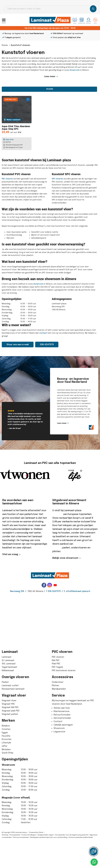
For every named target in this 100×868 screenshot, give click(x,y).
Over (75, 21)
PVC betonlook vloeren (64, 670)
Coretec (6, 729)
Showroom (59, 728)
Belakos (6, 726)
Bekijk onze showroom (65, 558)
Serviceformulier (62, 718)
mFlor (5, 746)
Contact (58, 721)
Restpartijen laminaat (13, 689)
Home (5, 45)
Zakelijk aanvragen (63, 725)
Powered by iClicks (36, 832)
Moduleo (6, 749)
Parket (5, 682)
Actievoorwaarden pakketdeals (81, 837)
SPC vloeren (58, 179)
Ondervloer (58, 682)
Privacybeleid (15, 835)
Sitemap (5, 835)
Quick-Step (8, 753)
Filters (49, 89)
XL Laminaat (8, 660)
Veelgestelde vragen (46, 835)
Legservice (59, 732)
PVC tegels (57, 667)
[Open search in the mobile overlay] (50, 9)
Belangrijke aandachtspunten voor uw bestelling (49, 837)
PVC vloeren (7, 179)
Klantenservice (61, 711)
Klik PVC (56, 660)
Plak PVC (56, 664)
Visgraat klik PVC (10, 707)
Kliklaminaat (8, 670)
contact (43, 333)
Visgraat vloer (9, 701)
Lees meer (50, 76)
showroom (75, 70)
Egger (5, 733)
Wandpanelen (59, 689)
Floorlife (6, 736)
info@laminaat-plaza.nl (78, 591)
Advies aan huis (62, 708)
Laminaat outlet (10, 685)
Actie (95, 21)
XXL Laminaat (9, 664)
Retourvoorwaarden (21, 837)
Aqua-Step (8, 140)
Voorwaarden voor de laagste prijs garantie (72, 835)
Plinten (55, 685)
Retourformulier (62, 715)
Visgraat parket (10, 714)
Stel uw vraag (10, 554)
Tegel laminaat (9, 667)
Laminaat (7, 657)
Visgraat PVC (8, 704)
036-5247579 (47, 345)
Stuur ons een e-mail (18, 345)
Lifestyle (6, 743)
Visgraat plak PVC (11, 711)
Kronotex (7, 739)
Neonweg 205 (17, 591)
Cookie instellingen (29, 835)
